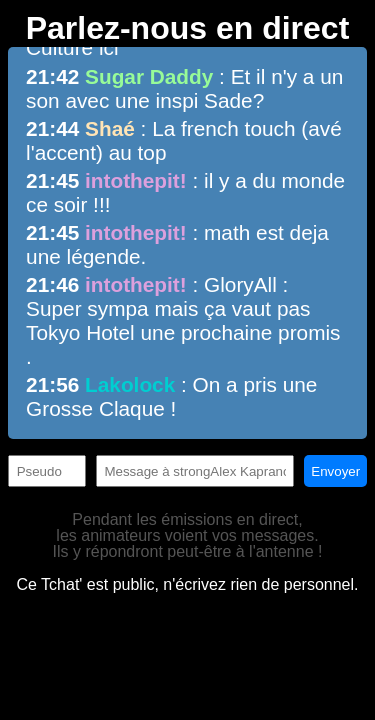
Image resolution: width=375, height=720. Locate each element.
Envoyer (335, 471)
